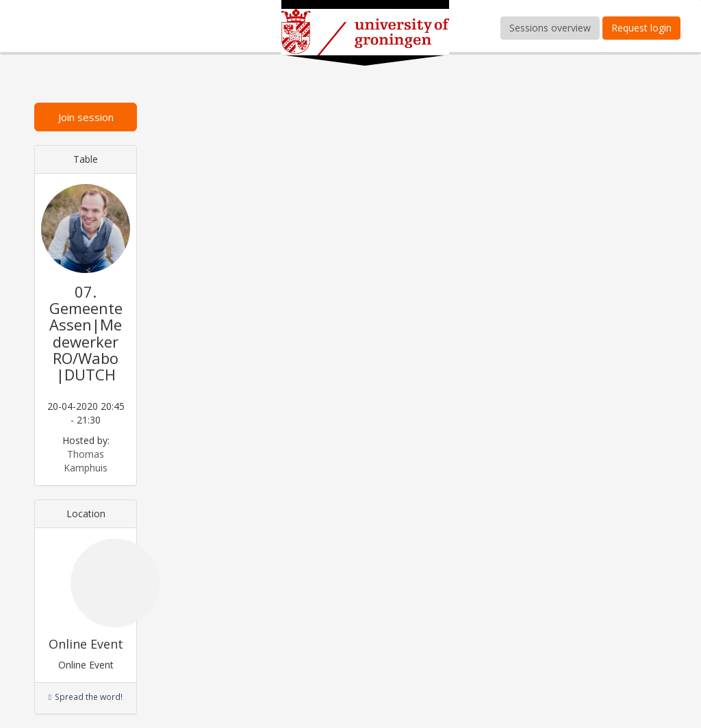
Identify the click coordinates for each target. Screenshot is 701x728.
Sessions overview (550, 28)
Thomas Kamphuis (86, 461)
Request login (641, 28)
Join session (86, 117)
